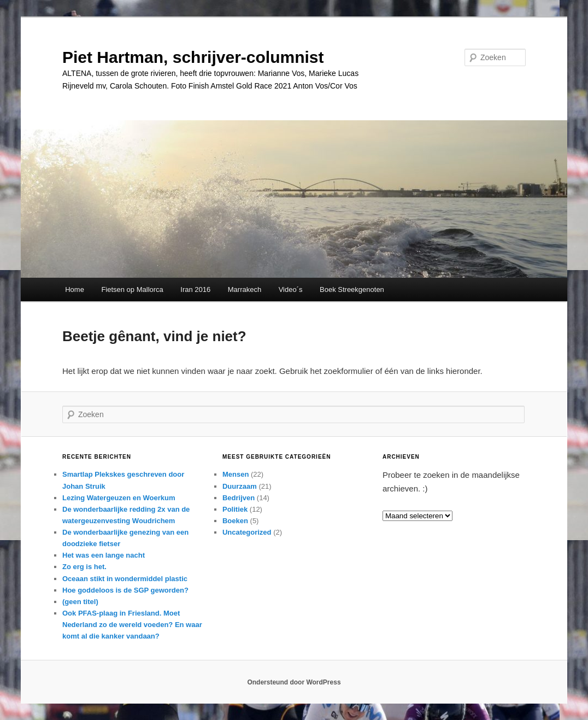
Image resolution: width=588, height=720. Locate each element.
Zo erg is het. (84, 567)
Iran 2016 (195, 289)
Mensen (236, 474)
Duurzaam (240, 486)
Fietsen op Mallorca (132, 289)
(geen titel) (80, 602)
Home (75, 289)
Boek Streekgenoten (352, 289)
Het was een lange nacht (104, 555)
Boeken (235, 521)
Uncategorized (247, 532)
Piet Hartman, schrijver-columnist (193, 57)
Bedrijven (239, 498)
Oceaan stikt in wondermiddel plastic (125, 579)
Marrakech (245, 289)
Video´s (291, 289)
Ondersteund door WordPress (294, 682)
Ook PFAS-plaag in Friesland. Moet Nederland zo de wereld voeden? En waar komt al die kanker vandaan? (132, 625)
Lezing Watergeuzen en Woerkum (119, 498)
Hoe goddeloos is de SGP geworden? (125, 590)
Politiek (235, 509)
